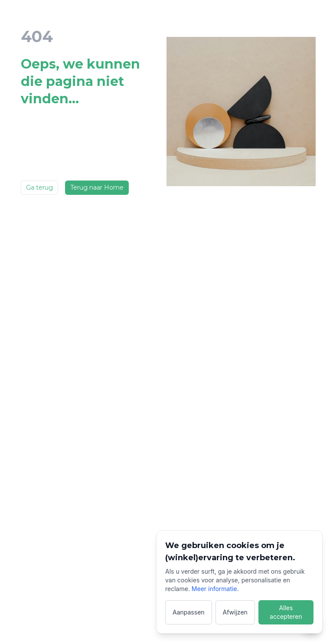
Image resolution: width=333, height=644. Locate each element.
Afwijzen (235, 612)
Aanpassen (189, 612)
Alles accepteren (286, 612)
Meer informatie (214, 589)
